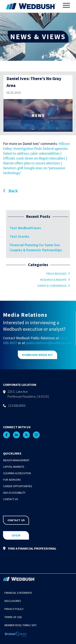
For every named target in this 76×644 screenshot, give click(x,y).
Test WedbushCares (25, 228)
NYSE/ (19, 625)
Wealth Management (16, 460)
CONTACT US (16, 520)
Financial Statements (18, 593)
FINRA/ (27, 625)
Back (10, 191)
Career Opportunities (18, 486)
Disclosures (13, 601)
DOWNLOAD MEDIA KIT (37, 355)
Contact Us (11, 499)
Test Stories (19, 236)
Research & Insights (54, 280)
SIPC (34, 625)
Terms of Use (13, 617)
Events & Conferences (52, 286)
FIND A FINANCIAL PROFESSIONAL (30, 548)
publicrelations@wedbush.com (49, 343)
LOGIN (16, 535)
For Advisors (12, 480)
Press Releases (56, 274)
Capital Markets (14, 467)
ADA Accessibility (14, 493)
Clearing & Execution (17, 473)
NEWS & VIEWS (38, 37)
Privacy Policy (14, 609)
